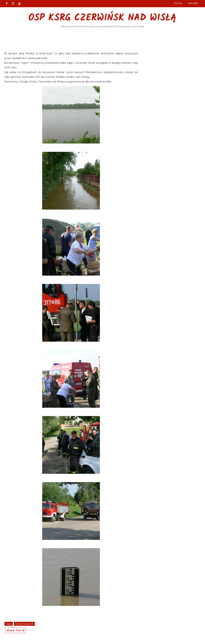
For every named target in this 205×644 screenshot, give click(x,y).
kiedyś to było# (24, 624)
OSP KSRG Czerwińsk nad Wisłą (102, 18)
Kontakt (193, 3)
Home (178, 3)
